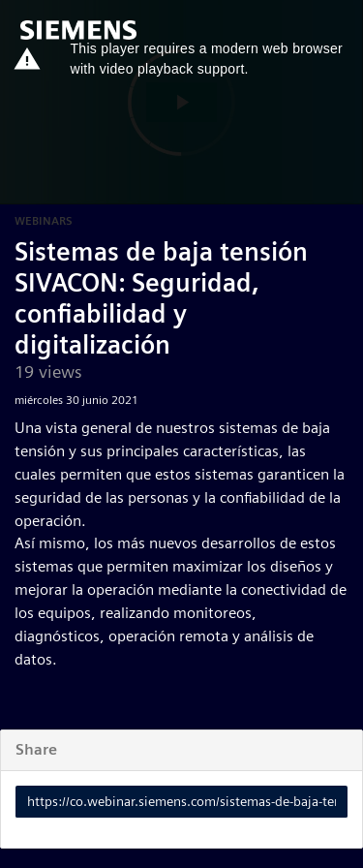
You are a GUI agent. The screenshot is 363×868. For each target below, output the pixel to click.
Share (36, 749)
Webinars (44, 220)
